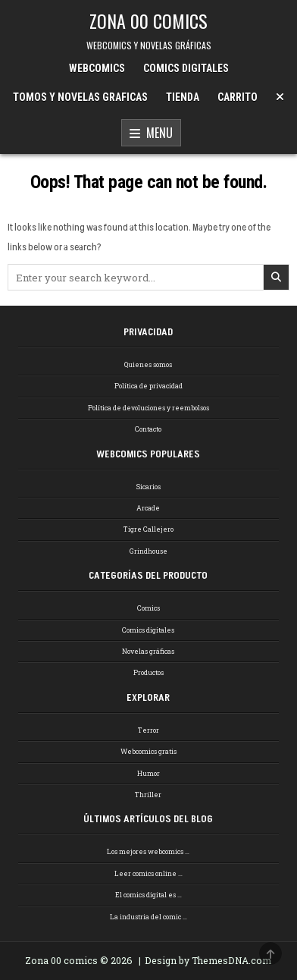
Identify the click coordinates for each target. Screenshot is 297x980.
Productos (148, 672)
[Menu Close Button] (280, 97)
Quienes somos (148, 364)
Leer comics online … (148, 873)
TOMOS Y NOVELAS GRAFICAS (80, 97)
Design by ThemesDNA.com (208, 960)
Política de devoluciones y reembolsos (148, 408)
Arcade (148, 508)
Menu (151, 133)
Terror (148, 730)
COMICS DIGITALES (186, 68)
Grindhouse (148, 551)
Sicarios (148, 487)
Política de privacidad (148, 386)
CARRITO (238, 97)
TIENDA (183, 97)
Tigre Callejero (148, 529)
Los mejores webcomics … (148, 851)
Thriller (148, 795)
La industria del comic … (148, 917)
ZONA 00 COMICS (148, 20)
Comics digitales (148, 630)
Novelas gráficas (148, 651)
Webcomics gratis (148, 751)
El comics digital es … (148, 895)
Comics (148, 608)
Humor (148, 773)
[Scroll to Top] (270, 953)
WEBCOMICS (97, 68)
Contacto (148, 429)
